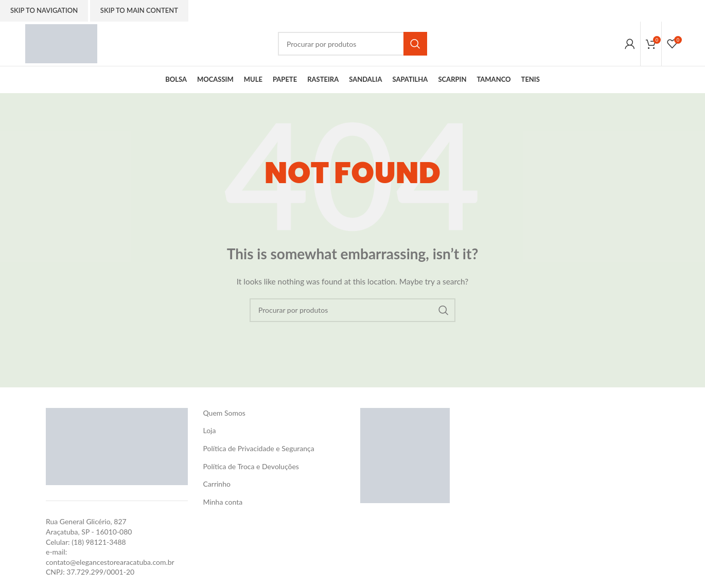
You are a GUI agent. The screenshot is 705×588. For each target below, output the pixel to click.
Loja (210, 432)
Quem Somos (224, 415)
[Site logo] (63, 44)
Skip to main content (139, 10)
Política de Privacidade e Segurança (259, 450)
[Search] (352, 45)
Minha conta (223, 503)
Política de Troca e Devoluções (251, 468)
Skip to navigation (44, 10)
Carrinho (217, 486)
